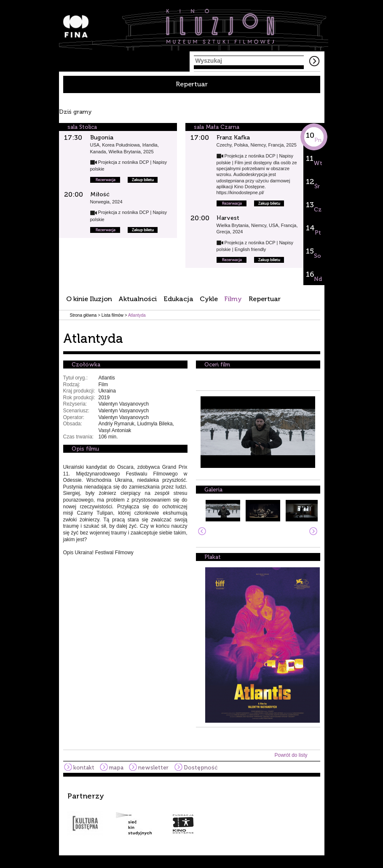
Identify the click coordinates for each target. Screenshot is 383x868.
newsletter (153, 768)
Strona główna (83, 315)
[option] (192, 814)
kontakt (84, 768)
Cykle (209, 299)
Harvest (228, 218)
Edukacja (178, 299)
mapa (116, 768)
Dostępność (201, 768)
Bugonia (102, 138)
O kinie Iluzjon (89, 299)
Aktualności (138, 299)
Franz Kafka (233, 138)
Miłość (100, 194)
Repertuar (192, 84)
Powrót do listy (291, 755)
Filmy (233, 299)
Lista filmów (112, 315)
